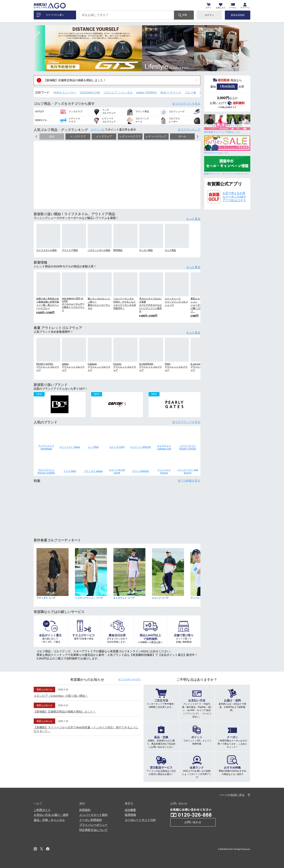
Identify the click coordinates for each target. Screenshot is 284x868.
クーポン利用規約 (91, 820)
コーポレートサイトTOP (140, 820)
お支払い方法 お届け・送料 (51, 815)
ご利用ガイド (42, 810)
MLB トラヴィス (171, 92)
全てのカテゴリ (186, 104)
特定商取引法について (93, 830)
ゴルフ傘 (190, 92)
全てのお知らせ (129, 679)
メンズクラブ (78, 137)
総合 (52, 137)
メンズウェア (104, 137)
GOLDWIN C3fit (90, 92)
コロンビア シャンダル (118, 92)
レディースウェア (156, 137)
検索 (185, 15)
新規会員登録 (238, 15)
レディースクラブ (130, 137)
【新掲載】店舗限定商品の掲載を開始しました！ (75, 80)
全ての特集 (189, 481)
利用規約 (85, 810)
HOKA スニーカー (65, 92)
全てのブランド (186, 422)
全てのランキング (189, 130)
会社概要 (130, 810)
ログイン (209, 15)
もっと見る (193, 219)
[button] (39, 48)
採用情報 (130, 815)
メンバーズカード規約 (93, 815)
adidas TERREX (146, 92)
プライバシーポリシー (93, 825)
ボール (182, 137)
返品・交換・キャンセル (49, 820)
